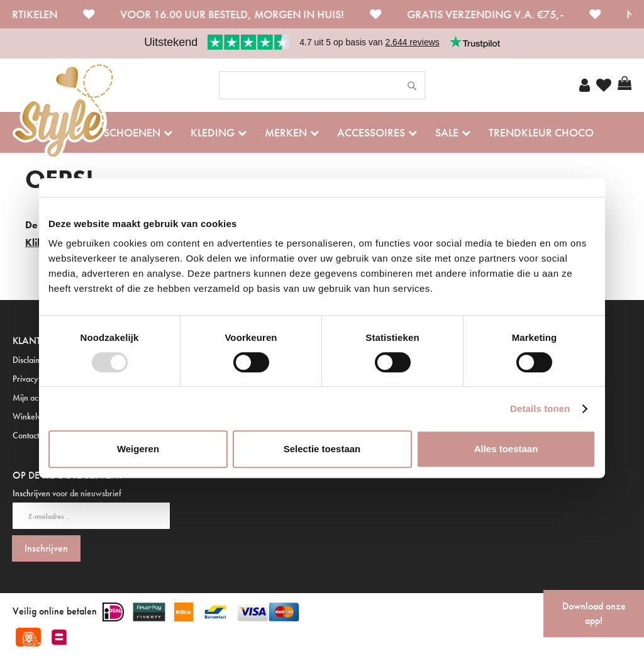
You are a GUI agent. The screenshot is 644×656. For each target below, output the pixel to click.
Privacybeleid (36, 379)
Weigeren (138, 449)
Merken (286, 132)
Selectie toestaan (322, 449)
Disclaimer (31, 360)
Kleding (213, 132)
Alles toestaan (506, 449)
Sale (447, 132)
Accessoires (371, 132)
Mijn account (35, 397)
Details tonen (540, 409)
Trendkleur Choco (541, 132)
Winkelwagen (37, 416)
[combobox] (322, 85)
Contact (26, 435)
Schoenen (132, 132)
